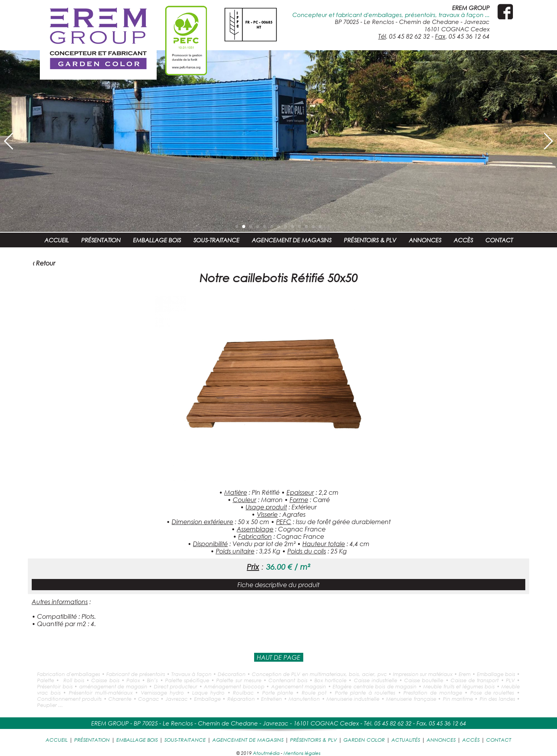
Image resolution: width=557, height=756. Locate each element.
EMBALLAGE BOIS (157, 240)
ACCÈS (463, 240)
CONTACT (499, 240)
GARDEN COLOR (364, 740)
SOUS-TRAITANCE (216, 240)
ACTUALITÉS (406, 740)
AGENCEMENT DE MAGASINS (292, 240)
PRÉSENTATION (101, 240)
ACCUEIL (57, 240)
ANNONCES (425, 240)
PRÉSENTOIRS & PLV (370, 240)
